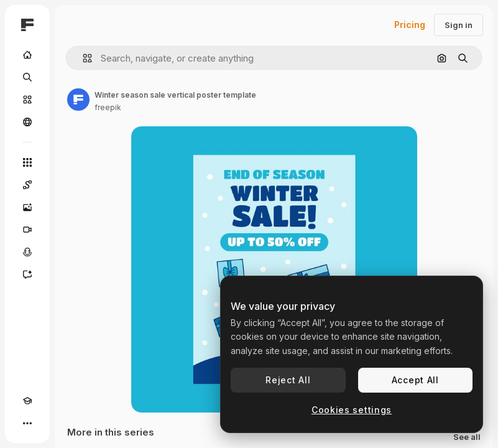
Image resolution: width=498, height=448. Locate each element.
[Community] (27, 122)
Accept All (415, 380)
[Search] (27, 77)
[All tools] (27, 162)
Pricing (410, 25)
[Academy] (27, 401)
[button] (82, 58)
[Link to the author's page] (78, 100)
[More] (27, 423)
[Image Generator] (27, 207)
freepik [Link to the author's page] (108, 107)
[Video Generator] (27, 230)
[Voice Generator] (27, 252)
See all (467, 437)
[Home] (27, 55)
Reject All (288, 380)
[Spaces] (27, 185)
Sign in (459, 25)
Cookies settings (352, 410)
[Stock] (27, 100)
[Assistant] (27, 274)
